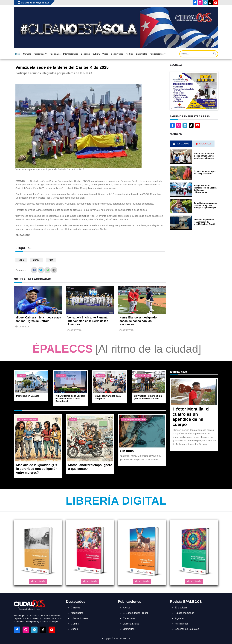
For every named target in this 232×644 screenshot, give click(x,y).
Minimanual (181, 624)
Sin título (127, 451)
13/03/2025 (24, 327)
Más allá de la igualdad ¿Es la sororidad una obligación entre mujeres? (37, 469)
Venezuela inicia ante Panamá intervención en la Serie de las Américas (88, 321)
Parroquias (41, 54)
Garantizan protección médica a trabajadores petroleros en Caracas (204, 156)
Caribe (36, 260)
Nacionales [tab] (203, 144)
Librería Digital (116, 501)
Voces (105, 54)
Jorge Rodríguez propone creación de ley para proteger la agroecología (205, 205)
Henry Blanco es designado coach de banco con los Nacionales (138, 321)
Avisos (127, 608)
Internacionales (71, 54)
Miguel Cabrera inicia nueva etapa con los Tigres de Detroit (38, 319)
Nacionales (55, 54)
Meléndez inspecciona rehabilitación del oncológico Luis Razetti (204, 222)
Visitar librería (38, 581)
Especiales (129, 618)
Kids (51, 260)
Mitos (73, 419)
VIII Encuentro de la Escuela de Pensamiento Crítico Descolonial (70, 399)
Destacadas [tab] (181, 144)
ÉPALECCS (63, 349)
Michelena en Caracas (28, 396)
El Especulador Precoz (136, 613)
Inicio (18, 54)
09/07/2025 (128, 330)
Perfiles (130, 54)
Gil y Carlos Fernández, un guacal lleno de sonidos (148, 397)
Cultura (96, 54)
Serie (21, 260)
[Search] (199, 54)
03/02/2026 (76, 330)
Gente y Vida (117, 54)
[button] (194, 91)
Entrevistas (142, 54)
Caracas (27, 54)
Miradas (61, 376)
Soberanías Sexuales (28, 419)
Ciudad (22, 376)
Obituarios (129, 629)
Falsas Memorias (185, 613)
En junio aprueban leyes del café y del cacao (205, 172)
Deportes (85, 54)
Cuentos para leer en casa (134, 419)
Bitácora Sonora (143, 376)
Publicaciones (158, 54)
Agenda (100, 376)
